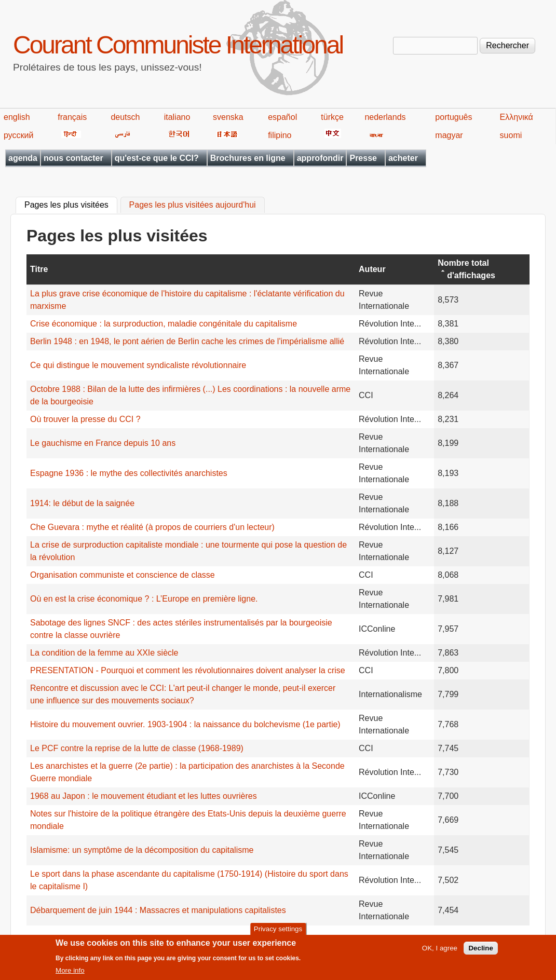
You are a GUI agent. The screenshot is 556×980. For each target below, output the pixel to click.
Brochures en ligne (248, 158)
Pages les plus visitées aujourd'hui (193, 205)
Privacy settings (278, 932)
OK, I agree (440, 952)
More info (70, 974)
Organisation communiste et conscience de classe (123, 575)
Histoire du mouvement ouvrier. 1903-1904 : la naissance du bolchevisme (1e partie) (185, 724)
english (17, 117)
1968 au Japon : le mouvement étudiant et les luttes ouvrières (144, 796)
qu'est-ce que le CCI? (157, 158)
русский (18, 135)
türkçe (332, 117)
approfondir (320, 158)
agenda (23, 158)
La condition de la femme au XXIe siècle (104, 653)
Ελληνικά (517, 117)
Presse (363, 158)
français (72, 117)
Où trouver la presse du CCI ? (85, 419)
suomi (511, 135)
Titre (39, 269)
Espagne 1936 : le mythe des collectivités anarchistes (129, 473)
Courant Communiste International (178, 45)
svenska (228, 117)
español (282, 117)
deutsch (125, 117)
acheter (403, 158)
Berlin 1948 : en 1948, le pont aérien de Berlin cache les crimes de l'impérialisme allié (187, 341)
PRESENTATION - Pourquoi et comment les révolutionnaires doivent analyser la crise (188, 670)
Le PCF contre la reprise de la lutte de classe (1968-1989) (137, 748)
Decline (480, 952)
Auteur (372, 269)
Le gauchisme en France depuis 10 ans (103, 443)
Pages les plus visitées (71, 204)
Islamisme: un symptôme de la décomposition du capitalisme (142, 850)
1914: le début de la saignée (82, 503)
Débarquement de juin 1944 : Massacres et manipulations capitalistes (158, 910)
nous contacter (73, 158)
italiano (177, 117)
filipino (280, 135)
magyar (449, 135)
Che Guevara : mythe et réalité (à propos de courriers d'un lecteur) (152, 527)
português (453, 117)
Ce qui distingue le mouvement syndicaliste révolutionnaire (138, 365)
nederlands (385, 117)
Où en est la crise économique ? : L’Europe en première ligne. (144, 599)
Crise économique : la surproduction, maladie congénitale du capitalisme (164, 324)
